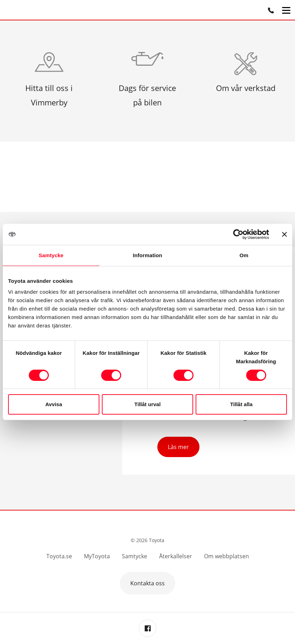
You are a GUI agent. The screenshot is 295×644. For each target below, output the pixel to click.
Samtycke (135, 556)
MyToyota (97, 556)
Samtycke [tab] (51, 255)
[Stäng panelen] (284, 234)
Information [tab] (147, 255)
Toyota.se (59, 556)
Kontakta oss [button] (147, 583)
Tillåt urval (148, 404)
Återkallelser (176, 556)
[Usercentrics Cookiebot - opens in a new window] (238, 234)
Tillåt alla (241, 404)
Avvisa (54, 404)
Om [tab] (244, 255)
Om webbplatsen (227, 556)
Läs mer (178, 447)
